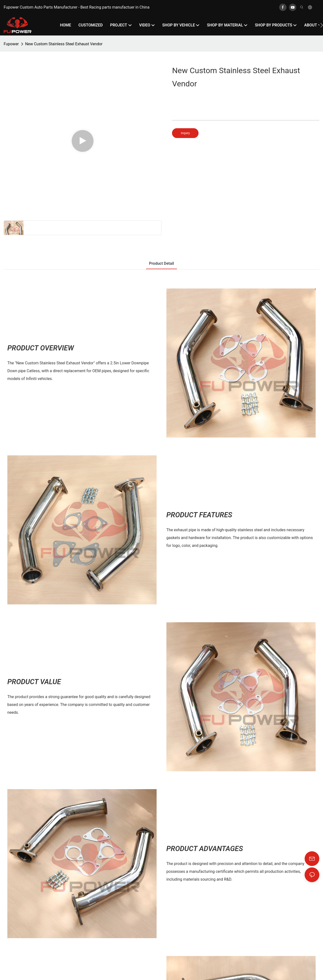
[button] (322, 25)
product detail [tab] (161, 263)
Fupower (11, 44)
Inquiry (185, 133)
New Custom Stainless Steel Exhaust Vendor (64, 44)
